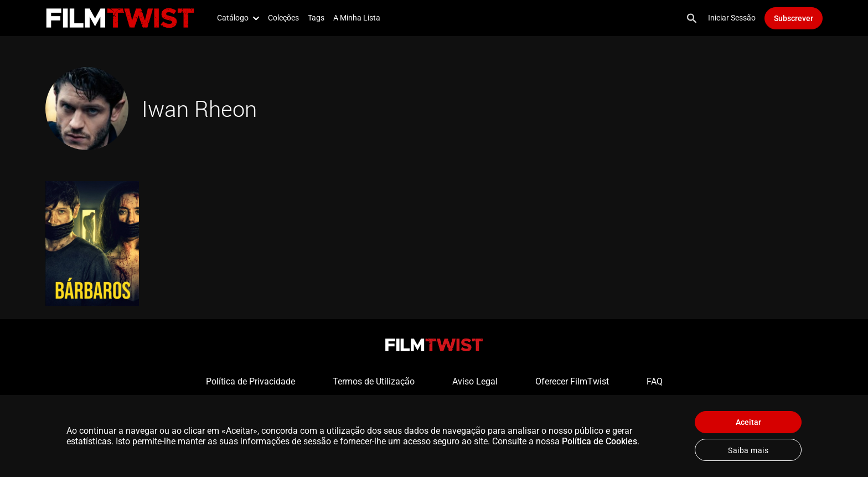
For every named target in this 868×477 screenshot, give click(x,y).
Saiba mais (748, 450)
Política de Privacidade (250, 381)
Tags (316, 18)
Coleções (283, 18)
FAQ (655, 381)
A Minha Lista (357, 18)
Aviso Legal (475, 381)
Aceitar (748, 422)
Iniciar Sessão (732, 18)
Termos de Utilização (374, 381)
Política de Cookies (600, 441)
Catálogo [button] (238, 18)
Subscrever (794, 18)
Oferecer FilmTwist (572, 381)
